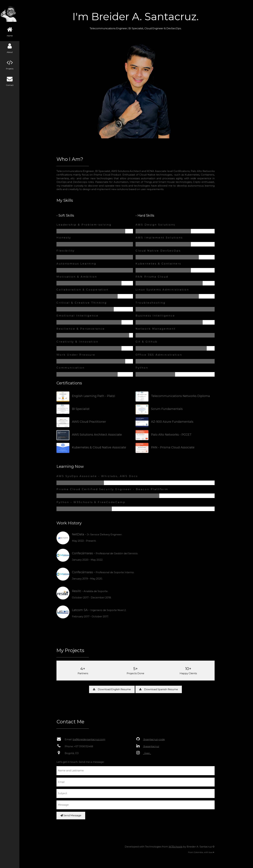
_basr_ (148, 753)
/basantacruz (152, 746)
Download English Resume (113, 689)
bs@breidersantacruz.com (90, 739)
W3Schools (176, 847)
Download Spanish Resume (159, 689)
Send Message (71, 815)
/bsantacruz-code (155, 739)
